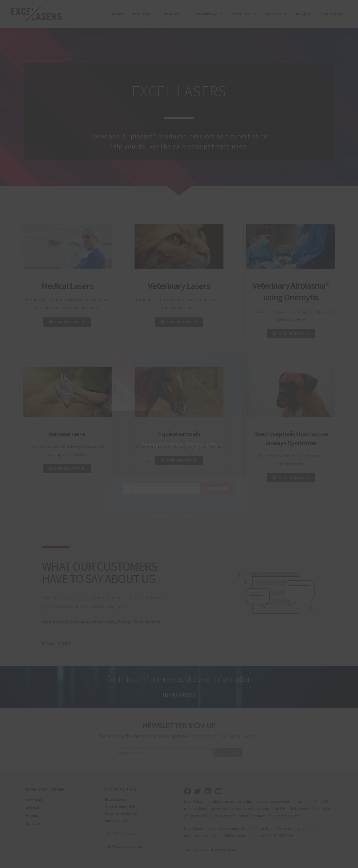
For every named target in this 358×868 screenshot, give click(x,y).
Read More (57, 644)
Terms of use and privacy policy (210, 849)
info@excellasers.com (123, 846)
